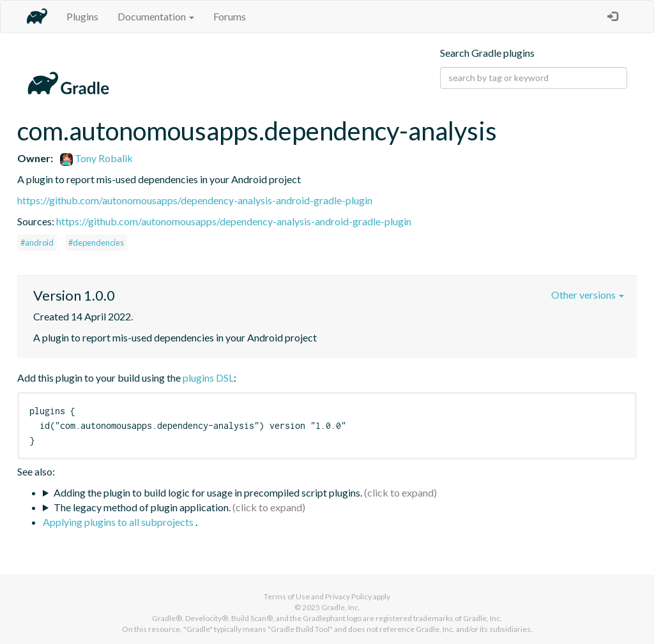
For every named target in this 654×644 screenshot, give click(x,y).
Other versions (588, 295)
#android (37, 243)
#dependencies (96, 243)
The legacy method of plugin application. (142, 507)
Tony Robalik (96, 158)
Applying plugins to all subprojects (119, 522)
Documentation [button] (156, 16)
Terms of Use (287, 596)
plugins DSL (208, 378)
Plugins (82, 16)
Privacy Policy (348, 596)
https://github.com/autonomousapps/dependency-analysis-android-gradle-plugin (195, 200)
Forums (230, 16)
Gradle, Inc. (341, 607)
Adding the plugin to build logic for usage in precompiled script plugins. (208, 492)
